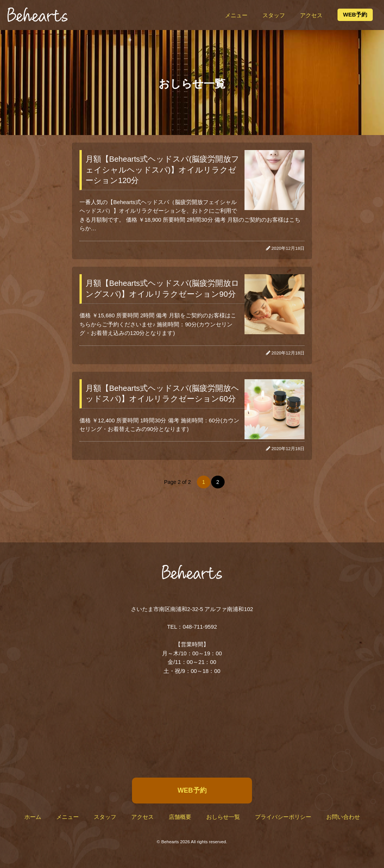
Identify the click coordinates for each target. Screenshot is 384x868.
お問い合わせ (343, 817)
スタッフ (274, 15)
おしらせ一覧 (223, 817)
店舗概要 (180, 817)
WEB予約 (355, 15)
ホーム (33, 817)
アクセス (311, 15)
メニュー (236, 15)
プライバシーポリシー (283, 817)
